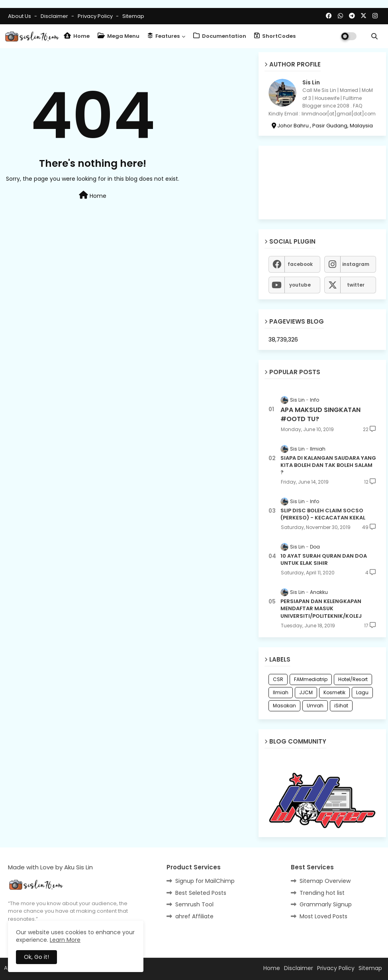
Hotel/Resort (353, 679)
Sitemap (133, 16)
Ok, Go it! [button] (36, 957)
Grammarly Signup (326, 904)
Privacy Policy (96, 16)
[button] (374, 36)
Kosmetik (334, 692)
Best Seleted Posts (201, 893)
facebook (300, 264)
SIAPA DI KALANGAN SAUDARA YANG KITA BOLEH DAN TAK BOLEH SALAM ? (328, 465)
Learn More (65, 940)
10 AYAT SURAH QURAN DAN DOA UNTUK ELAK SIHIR (324, 560)
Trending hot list (322, 893)
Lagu (362, 692)
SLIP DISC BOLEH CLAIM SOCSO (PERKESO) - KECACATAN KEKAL (323, 514)
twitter (356, 285)
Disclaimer (55, 16)
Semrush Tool (194, 904)
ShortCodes (275, 36)
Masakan (284, 706)
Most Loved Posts (323, 916)
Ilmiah (281, 692)
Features (164, 36)
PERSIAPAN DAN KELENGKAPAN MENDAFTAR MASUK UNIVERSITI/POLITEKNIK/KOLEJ (321, 609)
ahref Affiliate (194, 916)
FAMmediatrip (311, 679)
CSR (278, 679)
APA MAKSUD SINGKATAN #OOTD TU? (320, 414)
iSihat (341, 706)
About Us (20, 16)
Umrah (315, 706)
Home (77, 36)
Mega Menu (119, 36)
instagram (356, 264)
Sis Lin (311, 83)
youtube (300, 285)
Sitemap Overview (325, 881)
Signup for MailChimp (205, 881)
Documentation (220, 36)
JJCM (306, 692)
